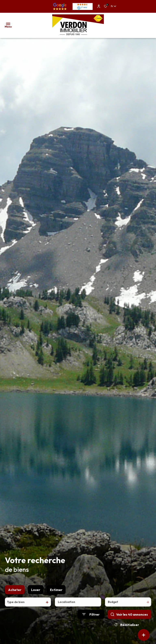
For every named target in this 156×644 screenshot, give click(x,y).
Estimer (56, 593)
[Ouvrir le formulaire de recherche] (91, 618)
